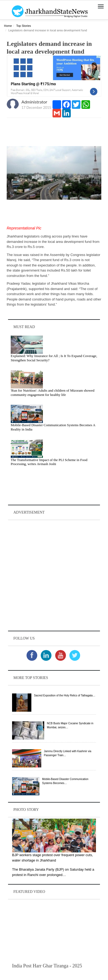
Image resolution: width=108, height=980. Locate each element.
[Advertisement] (54, 575)
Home (8, 26)
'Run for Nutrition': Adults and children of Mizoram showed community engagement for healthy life (53, 393)
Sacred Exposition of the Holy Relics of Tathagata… (65, 695)
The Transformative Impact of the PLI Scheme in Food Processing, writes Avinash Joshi (49, 462)
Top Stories (23, 26)
